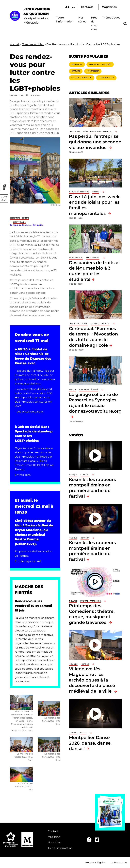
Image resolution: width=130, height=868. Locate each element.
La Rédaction (119, 862)
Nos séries (54, 842)
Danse (83, 733)
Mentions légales (95, 862)
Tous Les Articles (33, 44)
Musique (73, 475)
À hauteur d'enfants (79, 192)
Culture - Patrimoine (82, 78)
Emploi (72, 390)
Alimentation (93, 258)
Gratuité (76, 71)
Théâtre (73, 601)
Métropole (77, 64)
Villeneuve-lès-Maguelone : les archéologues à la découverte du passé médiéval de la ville (92, 680)
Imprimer (36, 95)
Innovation (74, 132)
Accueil (15, 44)
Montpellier (19, 222)
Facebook (4, 187)
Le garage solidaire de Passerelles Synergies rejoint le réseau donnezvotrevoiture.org (95, 403)
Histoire (85, 664)
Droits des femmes (78, 324)
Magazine (54, 837)
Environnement (106, 78)
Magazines (109, 7)
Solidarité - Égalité (19, 218)
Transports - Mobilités (100, 64)
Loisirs (96, 192)
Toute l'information (60, 848)
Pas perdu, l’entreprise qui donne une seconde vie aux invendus (95, 142)
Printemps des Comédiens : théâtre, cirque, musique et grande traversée (92, 614)
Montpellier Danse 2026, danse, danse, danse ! (90, 743)
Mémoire (73, 664)
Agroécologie (76, 258)
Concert (85, 475)
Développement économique (97, 132)
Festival (73, 733)
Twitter (4, 199)
